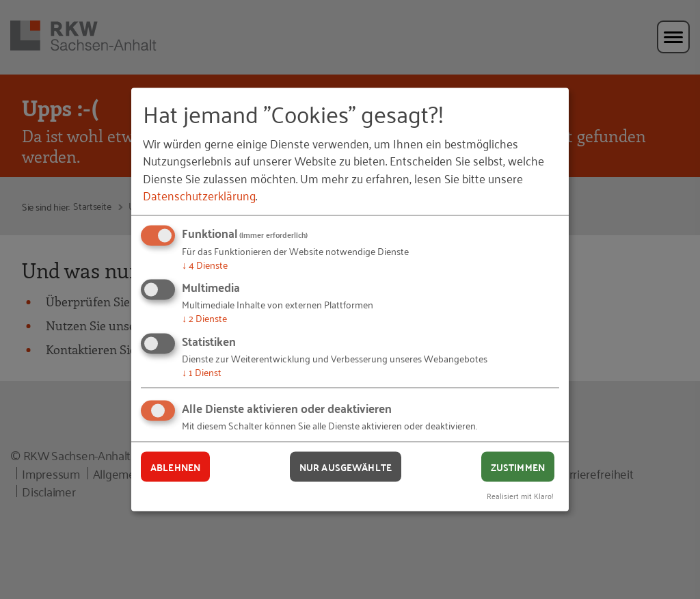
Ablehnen (175, 466)
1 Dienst (202, 371)
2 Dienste (204, 318)
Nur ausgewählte (346, 466)
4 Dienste (205, 264)
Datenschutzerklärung (199, 194)
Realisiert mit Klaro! (520, 495)
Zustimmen (518, 466)
